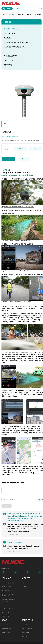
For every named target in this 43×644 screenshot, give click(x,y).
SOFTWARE (8, 65)
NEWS (4, 612)
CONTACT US (27, 612)
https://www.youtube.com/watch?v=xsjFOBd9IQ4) (16, 270)
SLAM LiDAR (8, 38)
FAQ (23, 575)
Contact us (38, 14)
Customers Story (6, 621)
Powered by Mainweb (6, 641)
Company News (6, 617)
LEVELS (7, 51)
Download (24, 579)
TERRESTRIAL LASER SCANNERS (16, 42)
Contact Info (25, 617)
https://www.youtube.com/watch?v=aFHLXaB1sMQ (16, 241)
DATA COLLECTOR (10, 56)
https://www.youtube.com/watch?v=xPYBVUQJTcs (16, 300)
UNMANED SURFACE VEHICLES (15, 47)
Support (21, 14)
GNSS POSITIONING (11, 29)
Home (3, 14)
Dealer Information (7, 625)
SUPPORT (26, 570)
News (29, 14)
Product (12, 14)
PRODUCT (6, 570)
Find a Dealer (25, 625)
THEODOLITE (8, 60)
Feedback (24, 629)
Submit (7, 500)
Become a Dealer (27, 621)
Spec (24, 159)
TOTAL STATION (9, 33)
